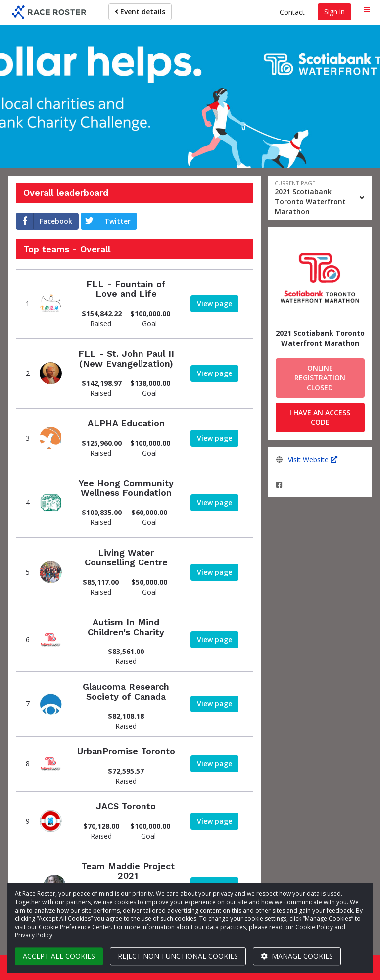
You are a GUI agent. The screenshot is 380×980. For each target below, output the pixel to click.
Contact (292, 12)
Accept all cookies (59, 956)
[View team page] (51, 304)
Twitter (106, 221)
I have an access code (320, 417)
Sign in (334, 12)
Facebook (44, 221)
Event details (140, 12)
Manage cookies (297, 956)
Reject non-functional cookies (178, 956)
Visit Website (313, 459)
